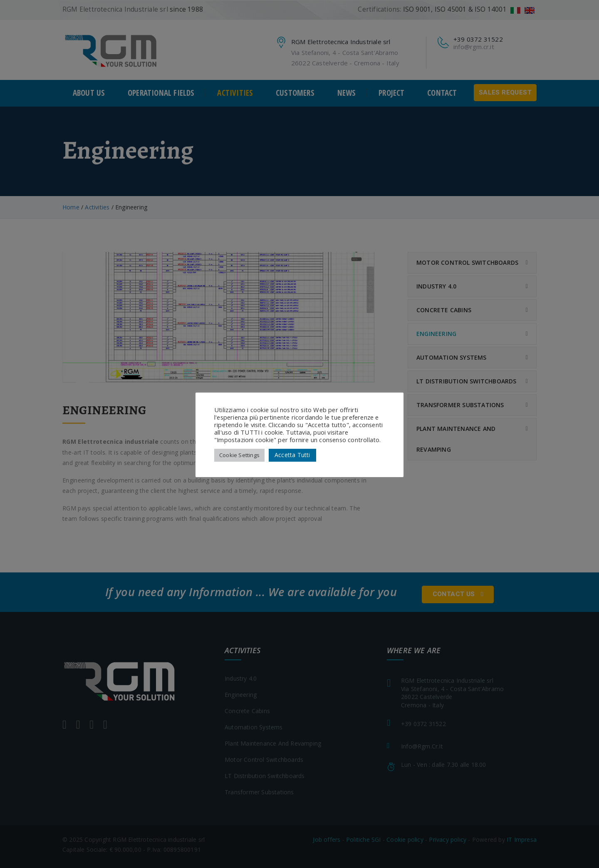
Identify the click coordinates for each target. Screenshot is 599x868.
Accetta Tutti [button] (292, 455)
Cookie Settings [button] (239, 455)
